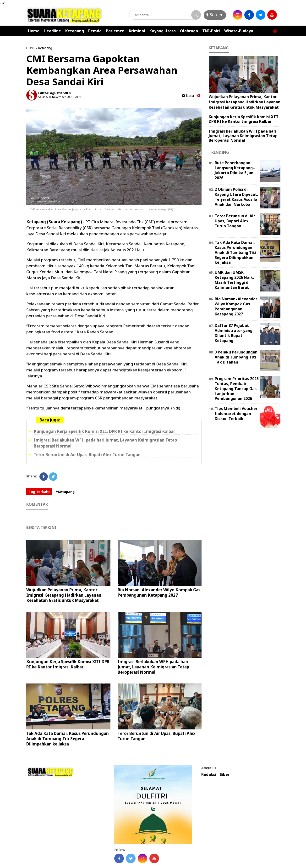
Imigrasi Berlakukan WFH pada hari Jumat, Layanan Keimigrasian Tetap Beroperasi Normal (153, 667)
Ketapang (75, 31)
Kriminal (137, 31)
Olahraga (189, 31)
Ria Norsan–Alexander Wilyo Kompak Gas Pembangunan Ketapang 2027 (159, 592)
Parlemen (115, 31)
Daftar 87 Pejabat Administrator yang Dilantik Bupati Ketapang (234, 333)
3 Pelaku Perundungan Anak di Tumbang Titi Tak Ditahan (236, 357)
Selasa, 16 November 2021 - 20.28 (60, 97)
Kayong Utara (163, 31)
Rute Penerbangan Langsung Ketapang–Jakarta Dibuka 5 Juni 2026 (235, 170)
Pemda (95, 31)
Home (34, 31)
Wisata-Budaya (239, 31)
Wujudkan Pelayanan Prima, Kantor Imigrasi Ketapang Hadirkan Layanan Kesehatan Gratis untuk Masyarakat (64, 595)
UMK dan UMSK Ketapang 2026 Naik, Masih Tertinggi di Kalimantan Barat (234, 280)
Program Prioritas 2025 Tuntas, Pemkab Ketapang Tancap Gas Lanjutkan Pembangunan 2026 (237, 389)
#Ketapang (65, 492)
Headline (52, 31)
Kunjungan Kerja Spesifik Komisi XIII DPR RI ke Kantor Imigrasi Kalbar (104, 431)
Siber (225, 775)
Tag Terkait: (39, 492)
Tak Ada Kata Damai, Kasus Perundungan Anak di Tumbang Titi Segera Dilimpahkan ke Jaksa (68, 739)
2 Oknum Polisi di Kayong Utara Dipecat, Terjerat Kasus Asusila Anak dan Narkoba (236, 197)
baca (188, 96)
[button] (275, 29)
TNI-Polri (211, 31)
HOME (31, 48)
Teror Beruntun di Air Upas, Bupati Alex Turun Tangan (87, 455)
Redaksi (209, 775)
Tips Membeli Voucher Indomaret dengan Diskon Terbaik (236, 414)
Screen (215, 15)
